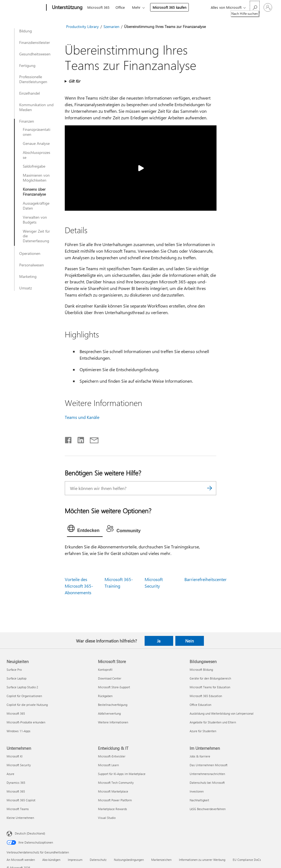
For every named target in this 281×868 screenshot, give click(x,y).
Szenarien (111, 26)
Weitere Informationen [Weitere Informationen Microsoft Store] (113, 722)
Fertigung (27, 66)
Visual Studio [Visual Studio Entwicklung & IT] (107, 818)
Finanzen (27, 121)
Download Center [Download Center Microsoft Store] (110, 678)
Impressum (75, 860)
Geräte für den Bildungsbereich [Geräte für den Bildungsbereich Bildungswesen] (210, 678)
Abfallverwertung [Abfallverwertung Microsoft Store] (109, 713)
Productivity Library (82, 26)
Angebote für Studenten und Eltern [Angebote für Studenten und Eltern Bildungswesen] (213, 722)
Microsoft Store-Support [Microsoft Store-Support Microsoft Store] (114, 687)
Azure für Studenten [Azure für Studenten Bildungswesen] (203, 731)
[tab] (85, 530)
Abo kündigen (51, 860)
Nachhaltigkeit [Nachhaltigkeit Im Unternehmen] (199, 800)
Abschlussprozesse (36, 155)
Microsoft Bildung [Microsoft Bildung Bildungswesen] (201, 670)
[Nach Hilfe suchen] (255, 7)
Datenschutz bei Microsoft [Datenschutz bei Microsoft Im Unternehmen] (207, 783)
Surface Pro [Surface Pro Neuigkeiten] (14, 670)
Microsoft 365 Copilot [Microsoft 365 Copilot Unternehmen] (21, 800)
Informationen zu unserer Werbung (202, 860)
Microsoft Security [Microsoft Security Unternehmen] (19, 765)
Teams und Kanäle (82, 417)
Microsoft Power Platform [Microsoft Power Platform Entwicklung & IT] (115, 800)
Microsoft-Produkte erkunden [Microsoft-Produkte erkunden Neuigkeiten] (26, 722)
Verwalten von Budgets (35, 220)
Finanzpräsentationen (36, 132)
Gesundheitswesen (35, 54)
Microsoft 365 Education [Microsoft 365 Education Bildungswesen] (206, 696)
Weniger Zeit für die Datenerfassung (36, 236)
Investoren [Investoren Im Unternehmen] (197, 791)
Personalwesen (32, 265)
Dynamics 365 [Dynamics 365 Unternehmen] (16, 783)
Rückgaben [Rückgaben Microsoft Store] (105, 696)
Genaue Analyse (36, 143)
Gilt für (74, 81)
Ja (159, 641)
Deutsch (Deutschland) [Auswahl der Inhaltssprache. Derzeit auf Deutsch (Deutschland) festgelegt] (30, 833)
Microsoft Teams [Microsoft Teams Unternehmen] (18, 809)
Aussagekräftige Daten (36, 206)
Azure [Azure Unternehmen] (10, 774)
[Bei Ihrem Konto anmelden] (268, 7)
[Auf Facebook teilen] (69, 439)
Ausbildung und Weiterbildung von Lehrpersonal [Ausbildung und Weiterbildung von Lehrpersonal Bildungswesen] (222, 713)
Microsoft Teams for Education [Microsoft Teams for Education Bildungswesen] (210, 687)
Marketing (28, 277)
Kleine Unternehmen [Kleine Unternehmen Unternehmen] (20, 818)
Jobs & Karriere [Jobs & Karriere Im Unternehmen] (200, 756)
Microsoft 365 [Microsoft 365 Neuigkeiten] (16, 713)
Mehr (136, 7)
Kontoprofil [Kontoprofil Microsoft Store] (105, 670)
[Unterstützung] (67, 8)
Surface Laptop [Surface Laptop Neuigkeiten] (16, 678)
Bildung (26, 31)
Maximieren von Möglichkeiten (36, 178)
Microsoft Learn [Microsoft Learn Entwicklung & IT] (108, 765)
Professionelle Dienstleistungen (33, 79)
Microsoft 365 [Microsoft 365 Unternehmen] (16, 791)
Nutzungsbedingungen (129, 860)
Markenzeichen (161, 860)
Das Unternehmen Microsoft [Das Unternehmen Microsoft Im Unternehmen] (209, 765)
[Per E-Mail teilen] (92, 439)
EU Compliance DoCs (247, 860)
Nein (189, 641)
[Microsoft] (25, 8)
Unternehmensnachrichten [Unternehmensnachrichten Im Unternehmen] (207, 774)
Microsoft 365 (98, 7)
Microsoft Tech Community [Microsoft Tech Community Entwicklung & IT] (116, 783)
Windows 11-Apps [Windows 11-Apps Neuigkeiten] (19, 731)
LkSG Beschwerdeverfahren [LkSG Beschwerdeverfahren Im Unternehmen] (208, 809)
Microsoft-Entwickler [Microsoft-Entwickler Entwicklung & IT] (112, 756)
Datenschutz (98, 860)
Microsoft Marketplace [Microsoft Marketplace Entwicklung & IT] (113, 791)
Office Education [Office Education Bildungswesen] (200, 705)
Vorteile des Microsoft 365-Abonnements (79, 586)
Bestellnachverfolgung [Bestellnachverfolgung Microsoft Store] (113, 705)
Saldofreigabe (34, 166)
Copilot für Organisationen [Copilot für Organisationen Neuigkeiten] (24, 696)
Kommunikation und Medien (36, 107)
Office (120, 7)
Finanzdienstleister (35, 43)
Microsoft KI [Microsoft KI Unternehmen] (15, 756)
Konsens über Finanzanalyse (34, 192)
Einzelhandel (29, 93)
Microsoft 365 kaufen (169, 7)
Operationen (30, 253)
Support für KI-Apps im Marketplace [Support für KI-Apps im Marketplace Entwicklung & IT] (122, 774)
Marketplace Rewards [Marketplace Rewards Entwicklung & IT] (113, 809)
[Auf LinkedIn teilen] (79, 439)
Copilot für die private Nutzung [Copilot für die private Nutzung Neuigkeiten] (27, 705)
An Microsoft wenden (21, 860)
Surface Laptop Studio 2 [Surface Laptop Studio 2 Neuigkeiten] (22, 687)
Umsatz (26, 288)
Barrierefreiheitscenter (206, 579)
